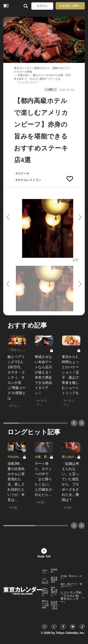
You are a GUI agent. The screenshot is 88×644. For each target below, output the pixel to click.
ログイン (42, 6)
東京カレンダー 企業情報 (45, 604)
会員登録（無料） (70, 6)
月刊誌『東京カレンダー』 (71, 577)
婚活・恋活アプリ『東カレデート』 (71, 585)
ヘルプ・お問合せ (45, 581)
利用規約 (54, 571)
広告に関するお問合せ (45, 592)
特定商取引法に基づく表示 (54, 605)
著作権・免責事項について (54, 592)
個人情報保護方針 (54, 580)
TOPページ (45, 572)
